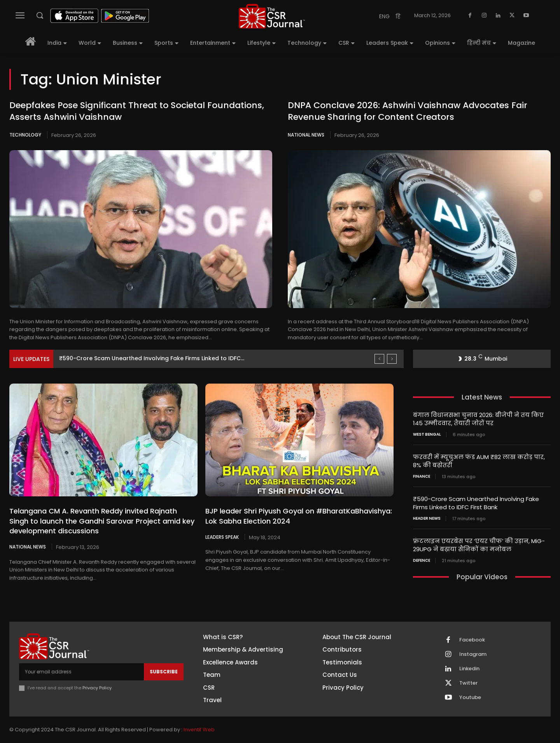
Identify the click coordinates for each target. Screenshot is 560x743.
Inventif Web (199, 730)
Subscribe (164, 672)
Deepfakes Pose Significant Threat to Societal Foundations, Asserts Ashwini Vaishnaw (137, 111)
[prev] (379, 359)
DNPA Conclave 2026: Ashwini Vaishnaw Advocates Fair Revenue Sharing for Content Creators (408, 111)
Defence (422, 561)
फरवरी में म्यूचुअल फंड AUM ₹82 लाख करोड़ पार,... (123, 358)
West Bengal (427, 435)
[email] (81, 672)
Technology (25, 135)
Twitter (468, 683)
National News (306, 135)
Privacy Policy (97, 688)
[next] (392, 359)
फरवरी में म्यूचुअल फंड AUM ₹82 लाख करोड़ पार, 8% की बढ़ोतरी (479, 461)
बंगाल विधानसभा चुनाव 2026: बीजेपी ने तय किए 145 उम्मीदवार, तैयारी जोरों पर (478, 419)
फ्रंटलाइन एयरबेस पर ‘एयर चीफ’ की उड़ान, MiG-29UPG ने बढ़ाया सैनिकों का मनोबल (479, 545)
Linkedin (469, 669)
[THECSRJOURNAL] (272, 16)
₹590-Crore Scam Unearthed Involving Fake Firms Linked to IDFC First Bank (476, 503)
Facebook (472, 640)
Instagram (473, 654)
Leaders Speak (222, 537)
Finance (422, 477)
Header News (427, 519)
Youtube (470, 697)
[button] (40, 15)
